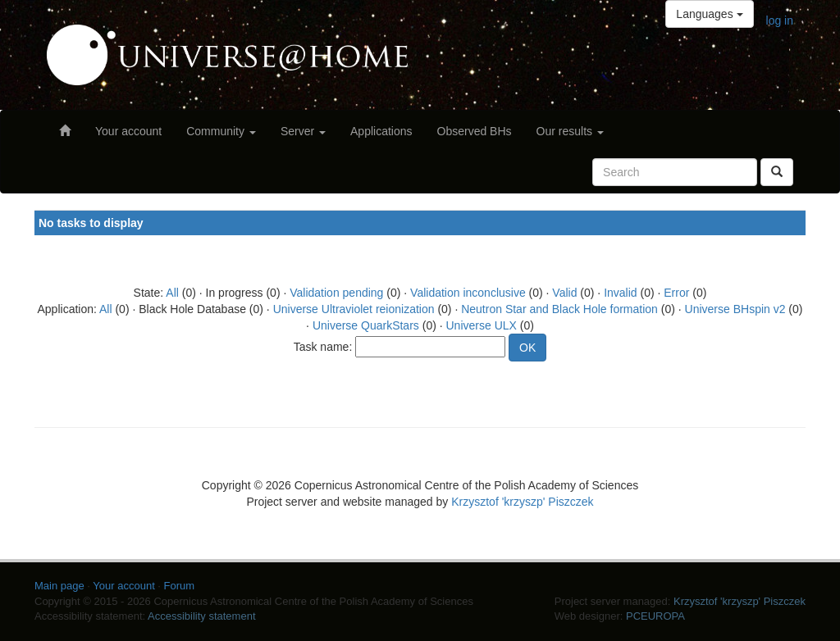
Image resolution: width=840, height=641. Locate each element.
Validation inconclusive (468, 293)
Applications (381, 131)
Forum (180, 586)
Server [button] (303, 131)
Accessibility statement (202, 616)
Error (676, 293)
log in (780, 20)
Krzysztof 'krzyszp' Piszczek (522, 502)
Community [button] (221, 131)
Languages (709, 14)
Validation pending (336, 293)
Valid (564, 293)
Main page (59, 586)
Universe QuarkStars (366, 325)
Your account (128, 131)
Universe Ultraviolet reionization (354, 309)
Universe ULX (482, 325)
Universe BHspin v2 (735, 309)
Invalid (620, 293)
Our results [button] (570, 131)
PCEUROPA (655, 616)
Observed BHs (475, 131)
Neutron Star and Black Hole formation (559, 309)
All (172, 293)
